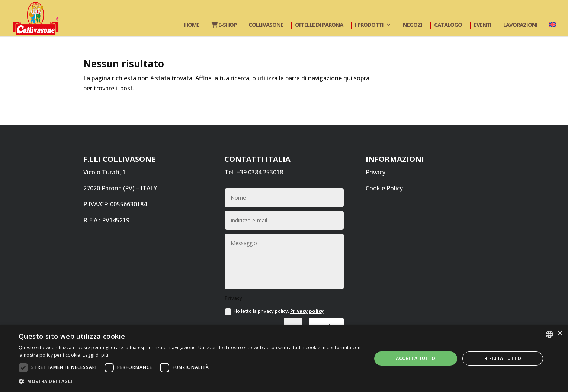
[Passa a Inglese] (552, 25)
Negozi (413, 25)
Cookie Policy (384, 188)
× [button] (560, 334)
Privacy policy (307, 311)
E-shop (224, 25)
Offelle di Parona (319, 25)
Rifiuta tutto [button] (503, 358)
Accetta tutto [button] (415, 358)
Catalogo (448, 25)
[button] (190, 381)
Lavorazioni (520, 25)
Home (192, 25)
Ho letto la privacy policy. (274, 311)
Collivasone (266, 25)
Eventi (483, 25)
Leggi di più (95, 355)
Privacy (376, 172)
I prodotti (369, 25)
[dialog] (284, 359)
